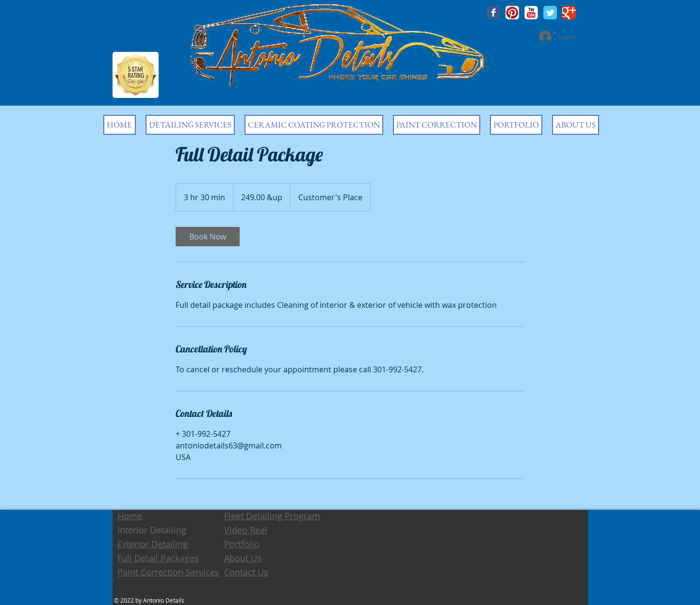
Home (130, 516)
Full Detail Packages (158, 558)
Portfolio (242, 544)
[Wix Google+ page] (569, 13)
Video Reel (246, 530)
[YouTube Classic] (531, 13)
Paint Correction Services (168, 572)
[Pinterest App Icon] (512, 13)
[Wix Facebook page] (493, 13)
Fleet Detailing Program (272, 516)
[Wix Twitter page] (550, 13)
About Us (243, 558)
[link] (208, 237)
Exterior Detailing (153, 544)
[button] (190, 125)
